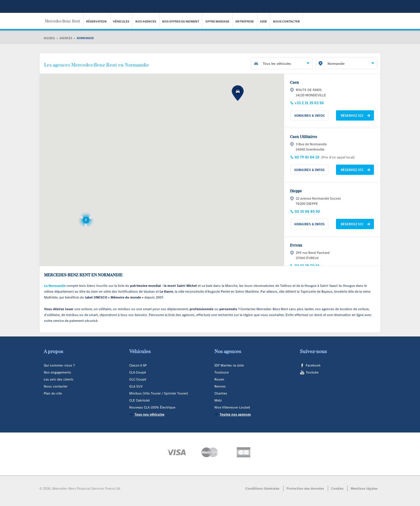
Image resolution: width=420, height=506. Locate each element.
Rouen (219, 379)
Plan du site (53, 393)
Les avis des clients (59, 379)
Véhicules (121, 21)
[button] (238, 235)
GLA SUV (136, 386)
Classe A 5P (138, 365)
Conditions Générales (262, 488)
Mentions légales (364, 488)
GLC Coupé (138, 379)
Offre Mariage (218, 21)
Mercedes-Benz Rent (64, 17)
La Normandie (55, 286)
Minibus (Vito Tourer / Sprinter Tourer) (159, 393)
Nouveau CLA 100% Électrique (152, 407)
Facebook (313, 365)
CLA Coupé (138, 372)
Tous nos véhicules (149, 414)
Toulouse (222, 372)
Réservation (97, 21)
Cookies (337, 488)
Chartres (221, 393)
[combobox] (282, 63)
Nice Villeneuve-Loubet (232, 407)
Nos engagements (57, 372)
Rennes (220, 386)
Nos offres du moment (181, 21)
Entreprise (245, 21)
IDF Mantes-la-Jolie (229, 365)
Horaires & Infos (309, 116)
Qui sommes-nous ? (59, 365)
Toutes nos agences (235, 414)
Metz (218, 400)
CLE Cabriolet (139, 400)
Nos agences (146, 21)
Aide (264, 21)
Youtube (312, 372)
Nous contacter (287, 21)
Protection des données (305, 488)
